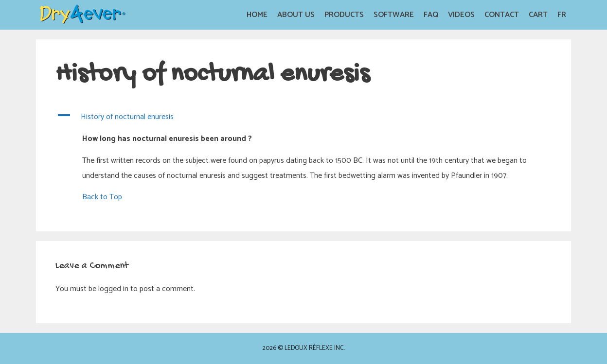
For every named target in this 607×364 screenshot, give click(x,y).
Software (394, 15)
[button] (303, 117)
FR (562, 15)
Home (257, 15)
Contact (502, 15)
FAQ (431, 15)
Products (344, 15)
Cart (538, 15)
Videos (461, 15)
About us (296, 15)
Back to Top (102, 197)
